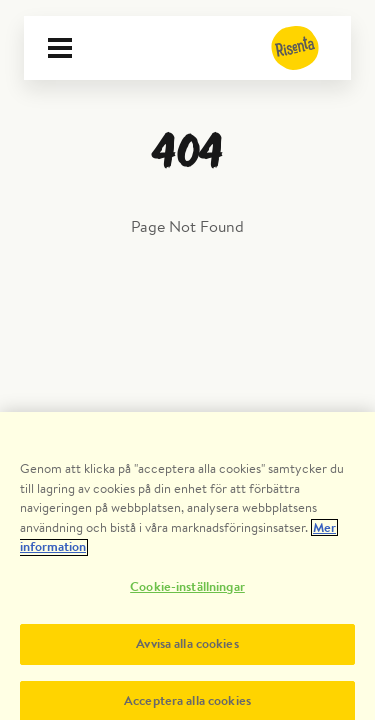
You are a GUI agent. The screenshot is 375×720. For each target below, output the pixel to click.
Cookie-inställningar (187, 591)
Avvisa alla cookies (187, 648)
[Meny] (60, 48)
